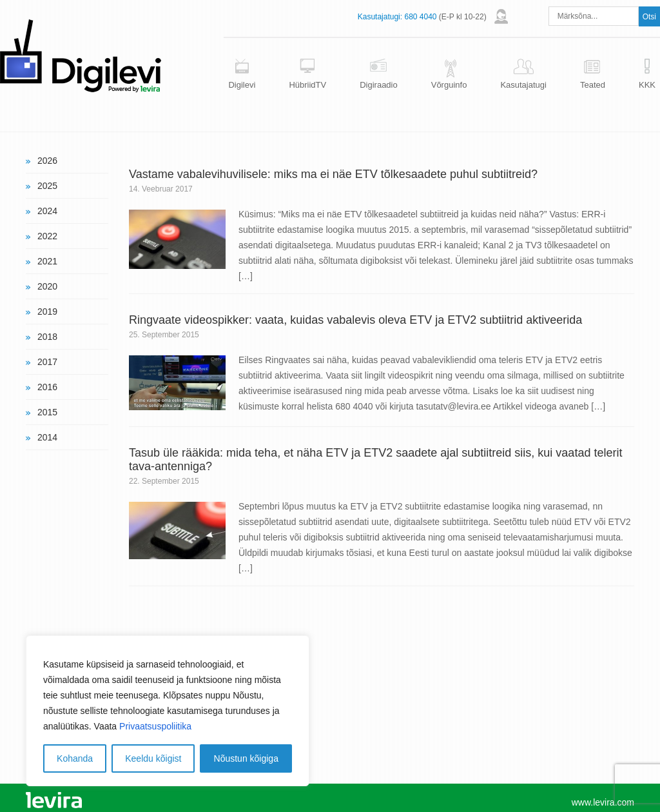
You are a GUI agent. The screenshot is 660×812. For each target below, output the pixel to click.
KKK (647, 85)
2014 (47, 437)
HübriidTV (307, 85)
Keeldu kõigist (153, 758)
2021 (47, 261)
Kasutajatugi (523, 85)
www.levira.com (603, 802)
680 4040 (420, 17)
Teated (593, 85)
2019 (47, 312)
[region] (168, 711)
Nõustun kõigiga (246, 758)
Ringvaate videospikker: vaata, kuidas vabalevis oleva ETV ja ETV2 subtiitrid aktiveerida (355, 320)
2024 (47, 211)
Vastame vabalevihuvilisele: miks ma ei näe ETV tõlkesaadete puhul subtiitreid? (333, 174)
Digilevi (242, 85)
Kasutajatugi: (380, 17)
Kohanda (75, 758)
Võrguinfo (449, 85)
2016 (47, 387)
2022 (47, 236)
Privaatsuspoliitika (155, 726)
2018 (47, 337)
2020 (47, 286)
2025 (47, 186)
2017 (47, 362)
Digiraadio (379, 85)
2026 (47, 161)
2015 (47, 412)
